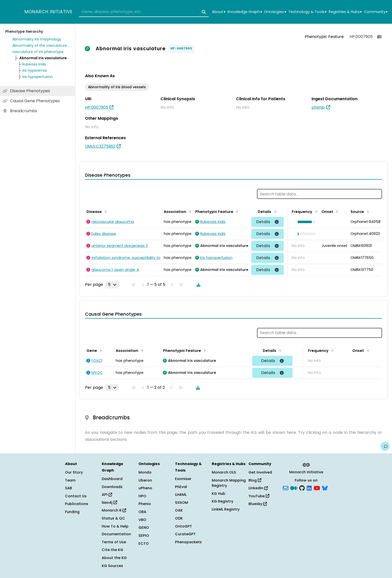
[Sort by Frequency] (315, 211)
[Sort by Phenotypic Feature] (236, 211)
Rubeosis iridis (34, 64)
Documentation (116, 534)
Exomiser (183, 479)
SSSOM (181, 503)
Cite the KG (112, 550)
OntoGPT (183, 526)
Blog (255, 480)
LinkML (181, 495)
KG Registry (222, 501)
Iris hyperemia (34, 70)
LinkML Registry (226, 509)
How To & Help (115, 526)
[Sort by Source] (367, 211)
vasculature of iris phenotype (38, 52)
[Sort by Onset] (336, 211)
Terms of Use (114, 542)
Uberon (145, 480)
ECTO (144, 544)
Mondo (145, 472)
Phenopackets (188, 542)
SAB (68, 488)
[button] (305, 222)
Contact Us (76, 496)
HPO (142, 496)
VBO (142, 520)
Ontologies (275, 12)
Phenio (145, 504)
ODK (179, 518)
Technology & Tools (307, 12)
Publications (77, 504)
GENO (144, 528)
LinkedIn (258, 488)
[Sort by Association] (189, 211)
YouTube (259, 496)
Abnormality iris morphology (37, 39)
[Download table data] (197, 285)
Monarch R (114, 510)
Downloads (112, 487)
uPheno (145, 488)
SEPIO (144, 536)
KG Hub (218, 494)
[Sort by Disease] (105, 211)
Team (70, 480)
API (107, 495)
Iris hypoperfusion (38, 77)
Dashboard (112, 479)
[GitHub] (302, 488)
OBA (142, 512)
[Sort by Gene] (100, 350)
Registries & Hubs (345, 12)
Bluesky (258, 504)
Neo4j (109, 503)
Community (376, 12)
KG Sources (112, 566)
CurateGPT (185, 534)
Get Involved (260, 472)
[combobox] (144, 12)
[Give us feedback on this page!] (385, 446)
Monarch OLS (224, 472)
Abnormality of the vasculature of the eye (41, 45)
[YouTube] (317, 488)
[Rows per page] (112, 285)
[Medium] (294, 488)
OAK (179, 510)
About (219, 12)
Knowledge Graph (245, 12)
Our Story (74, 472)
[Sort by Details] (274, 211)
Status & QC (113, 518)
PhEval (181, 487)
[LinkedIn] (309, 488)
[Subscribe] (285, 488)
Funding (72, 512)
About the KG (114, 558)
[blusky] (325, 488)
